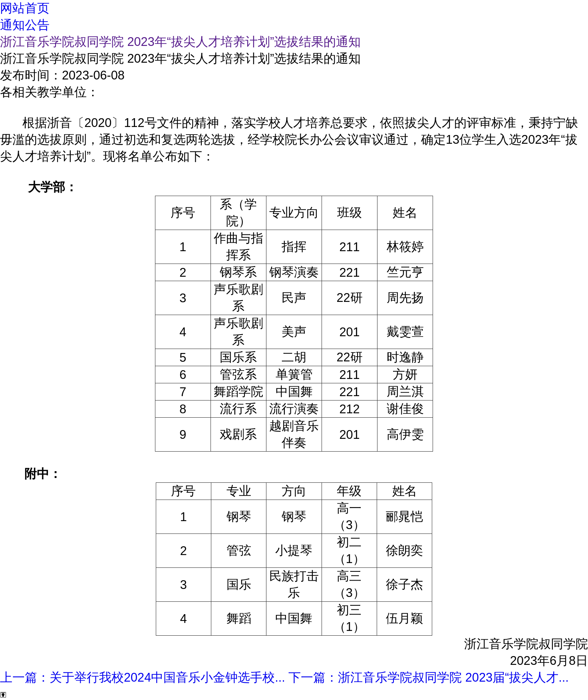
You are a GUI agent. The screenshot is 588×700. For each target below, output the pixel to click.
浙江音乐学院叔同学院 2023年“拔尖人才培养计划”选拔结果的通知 (180, 42)
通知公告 (25, 25)
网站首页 (25, 8)
